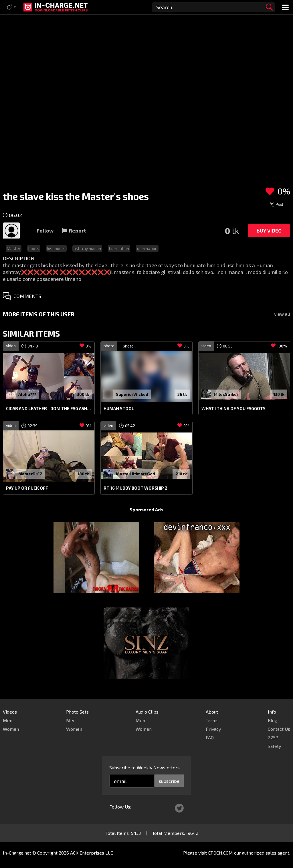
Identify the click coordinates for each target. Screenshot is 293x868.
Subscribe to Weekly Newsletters (144, 767)
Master (14, 248)
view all (282, 314)
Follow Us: (120, 807)
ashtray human (87, 248)
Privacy (213, 729)
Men (8, 720)
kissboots (56, 248)
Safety (274, 746)
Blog (273, 720)
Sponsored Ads (146, 510)
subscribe (169, 781)
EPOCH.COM (220, 853)
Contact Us (279, 729)
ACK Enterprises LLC (92, 853)
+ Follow (43, 231)
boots (34, 248)
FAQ (210, 737)
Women (11, 729)
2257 (273, 737)
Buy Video (269, 231)
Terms (212, 720)
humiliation (119, 248)
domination (147, 248)
